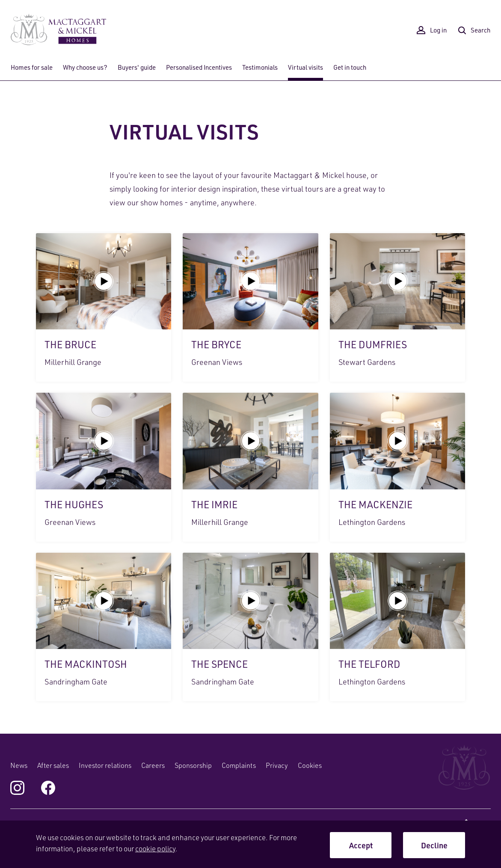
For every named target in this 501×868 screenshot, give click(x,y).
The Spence (250, 627)
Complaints (239, 765)
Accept (361, 845)
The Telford (397, 627)
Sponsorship (193, 765)
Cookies (310, 765)
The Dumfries (397, 307)
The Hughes (104, 467)
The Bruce (104, 307)
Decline (434, 845)
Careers (153, 765)
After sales (53, 765)
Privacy (277, 765)
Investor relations (105, 765)
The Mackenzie (397, 467)
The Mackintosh (104, 627)
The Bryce (250, 307)
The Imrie (250, 467)
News (19, 765)
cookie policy (155, 849)
